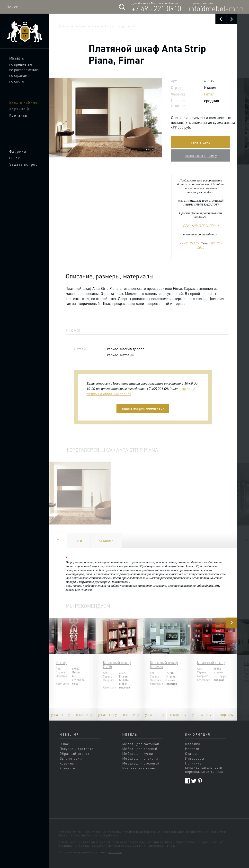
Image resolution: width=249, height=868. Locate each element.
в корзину (84, 714)
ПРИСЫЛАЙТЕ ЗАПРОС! (201, 226)
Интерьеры (195, 758)
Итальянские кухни (139, 768)
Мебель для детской (140, 749)
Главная (64, 26)
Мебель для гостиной (141, 744)
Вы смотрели (71, 758)
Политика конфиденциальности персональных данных (204, 767)
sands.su (115, 852)
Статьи (191, 753)
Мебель (16, 58)
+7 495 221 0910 (156, 8)
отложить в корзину (201, 155)
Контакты (18, 115)
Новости (192, 749)
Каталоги (106, 540)
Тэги (79, 540)
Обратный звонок (74, 753)
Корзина (21, 109)
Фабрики (18, 151)
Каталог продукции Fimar (123, 26)
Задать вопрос (23, 164)
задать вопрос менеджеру (143, 408)
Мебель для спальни (140, 758)
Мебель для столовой (141, 763)
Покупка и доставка (76, 749)
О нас (15, 158)
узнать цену (201, 142)
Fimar (96, 26)
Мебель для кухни (138, 753)
